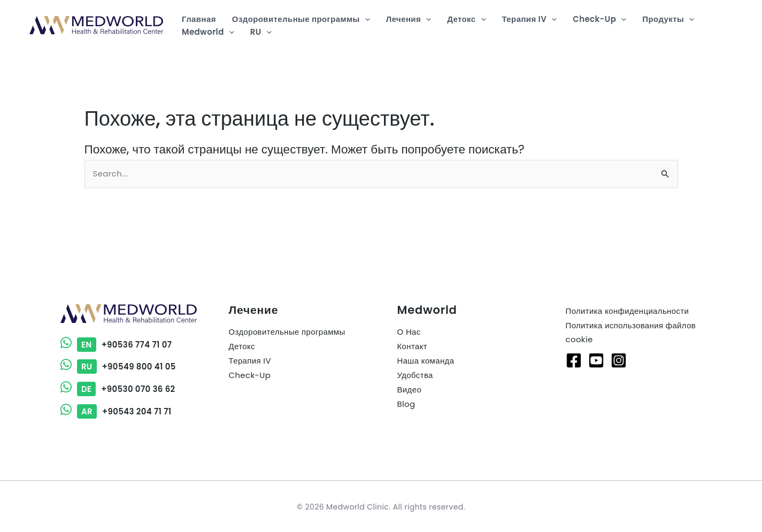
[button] (365, 19)
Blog (406, 405)
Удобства (415, 376)
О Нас (409, 333)
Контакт (413, 347)
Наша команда (426, 362)
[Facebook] (574, 361)
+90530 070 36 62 (118, 388)
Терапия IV (250, 362)
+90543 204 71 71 (116, 410)
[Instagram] (619, 361)
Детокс (242, 347)
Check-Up (250, 376)
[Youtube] (596, 361)
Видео (410, 391)
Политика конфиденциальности (628, 311)
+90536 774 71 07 (117, 345)
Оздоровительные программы (287, 333)
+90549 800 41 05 (118, 367)
